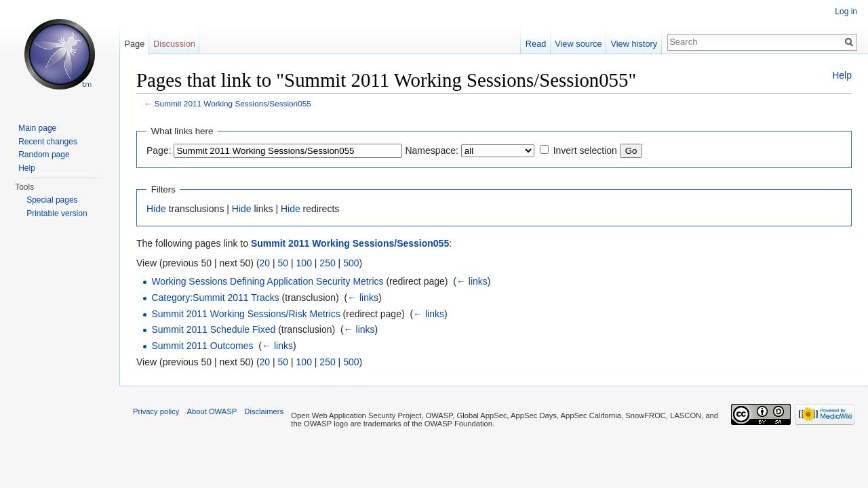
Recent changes (48, 142)
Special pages (52, 200)
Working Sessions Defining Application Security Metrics (267, 281)
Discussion (174, 44)
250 (327, 263)
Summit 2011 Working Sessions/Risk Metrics (245, 314)
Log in (846, 12)
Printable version (57, 213)
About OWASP (212, 411)
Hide (156, 209)
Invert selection (585, 150)
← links (472, 281)
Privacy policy (156, 411)
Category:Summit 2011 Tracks (215, 298)
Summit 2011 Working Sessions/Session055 (233, 103)
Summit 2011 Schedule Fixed (213, 329)
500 (351, 263)
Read (536, 44)
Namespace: (432, 150)
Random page (44, 155)
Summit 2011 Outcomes (202, 346)
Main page (37, 128)
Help (842, 75)
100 (304, 263)
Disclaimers (264, 411)
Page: (159, 150)
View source (578, 44)
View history (634, 44)
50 (283, 263)
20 (265, 263)
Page (134, 44)
